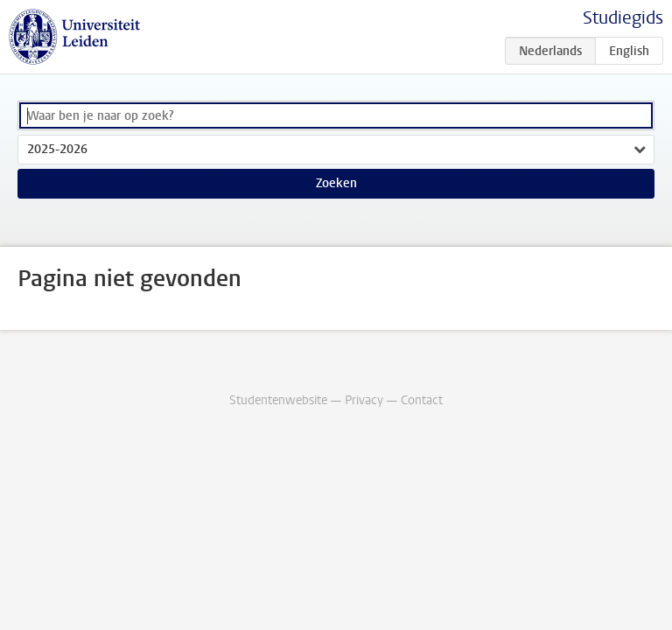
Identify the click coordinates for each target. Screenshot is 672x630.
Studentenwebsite (278, 400)
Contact (422, 400)
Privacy (364, 400)
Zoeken (336, 183)
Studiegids (623, 18)
